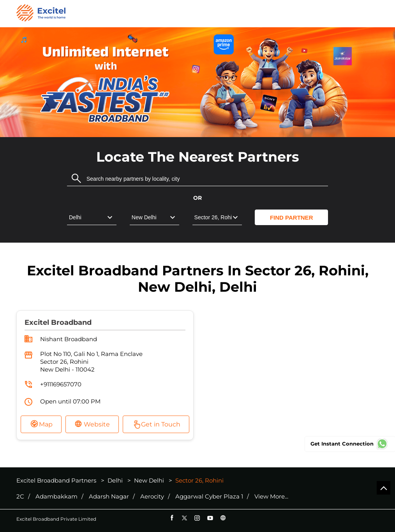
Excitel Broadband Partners (57, 480)
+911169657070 (61, 384)
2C (20, 497)
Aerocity (152, 497)
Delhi (115, 480)
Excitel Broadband (58, 322)
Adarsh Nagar (109, 497)
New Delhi (149, 480)
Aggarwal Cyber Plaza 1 (209, 497)
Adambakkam (56, 497)
